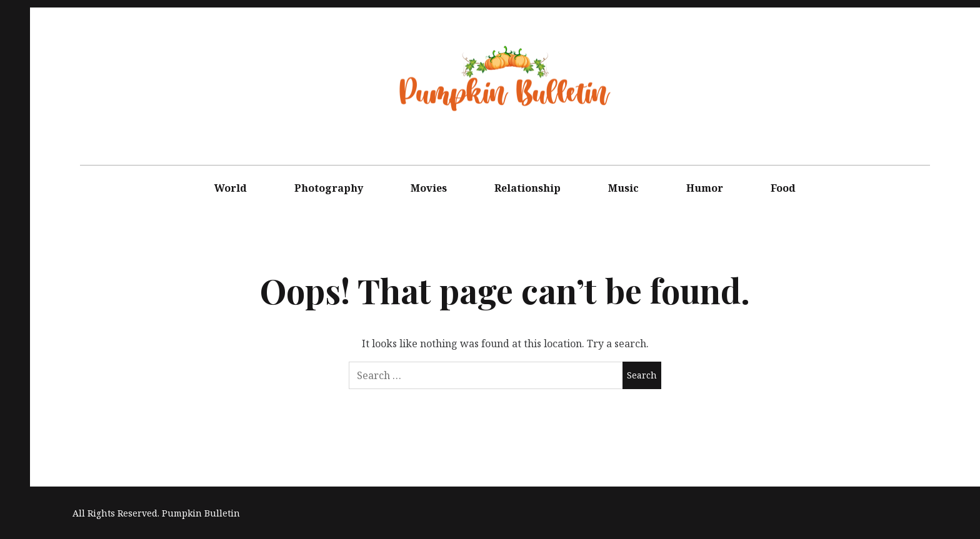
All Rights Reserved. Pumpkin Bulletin (156, 513)
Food (783, 188)
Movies (429, 188)
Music (623, 188)
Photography (329, 188)
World (231, 188)
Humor (705, 188)
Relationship (527, 188)
